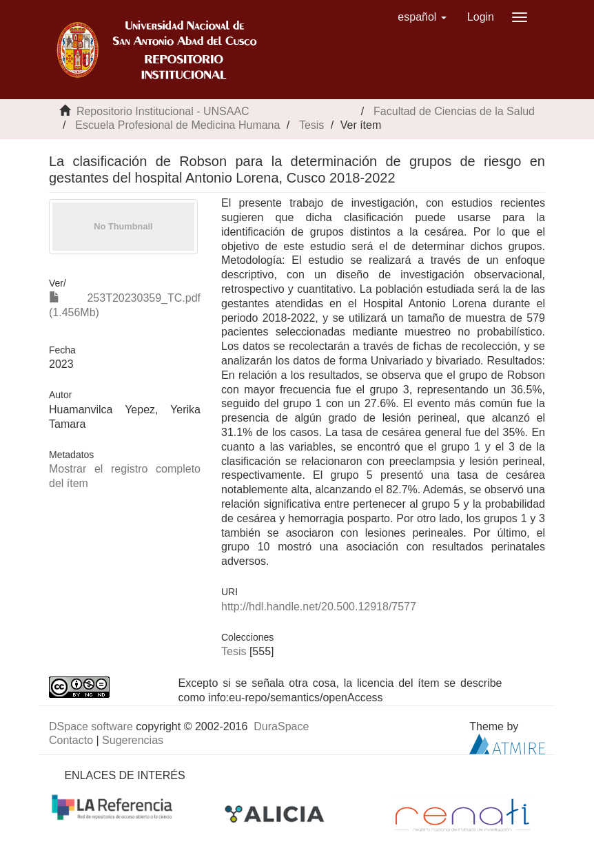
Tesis (311, 125)
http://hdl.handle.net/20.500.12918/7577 (319, 607)
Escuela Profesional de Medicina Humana (177, 125)
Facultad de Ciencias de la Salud (454, 111)
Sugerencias (133, 740)
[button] (422, 17)
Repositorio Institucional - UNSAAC (163, 111)
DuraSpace (281, 726)
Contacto (71, 740)
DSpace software (91, 726)
